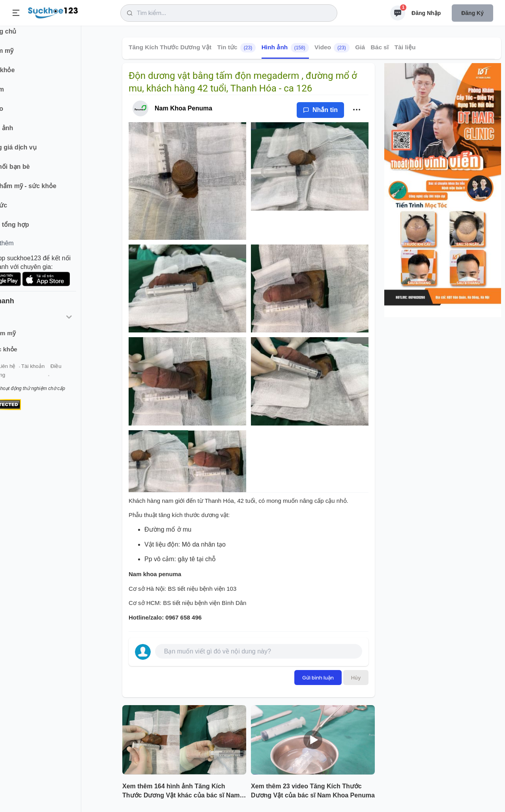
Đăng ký (472, 13)
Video (332, 48)
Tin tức (236, 48)
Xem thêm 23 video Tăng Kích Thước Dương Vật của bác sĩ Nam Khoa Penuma (313, 791)
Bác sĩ (380, 47)
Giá (360, 47)
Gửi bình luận (318, 678)
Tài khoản (70, 374)
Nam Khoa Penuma (183, 108)
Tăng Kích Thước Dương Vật (170, 47)
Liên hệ (44, 374)
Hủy (356, 678)
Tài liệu (405, 47)
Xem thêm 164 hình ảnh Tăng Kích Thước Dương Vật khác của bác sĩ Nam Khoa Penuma (181, 791)
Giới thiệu (18, 374)
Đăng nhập (426, 13)
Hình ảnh (285, 48)
